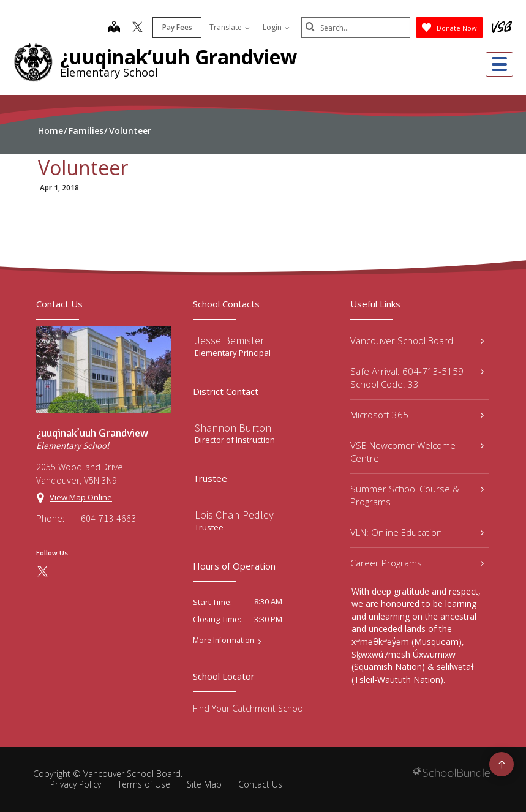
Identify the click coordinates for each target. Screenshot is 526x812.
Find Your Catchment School (249, 708)
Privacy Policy (76, 784)
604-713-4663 (108, 518)
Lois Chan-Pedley (234, 515)
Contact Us (260, 784)
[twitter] (136, 28)
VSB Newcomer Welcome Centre (417, 452)
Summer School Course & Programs (417, 495)
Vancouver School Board (417, 340)
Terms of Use (144, 784)
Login (275, 27)
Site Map (204, 784)
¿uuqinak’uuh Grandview (178, 57)
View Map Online (81, 497)
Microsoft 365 (417, 415)
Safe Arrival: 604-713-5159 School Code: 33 (417, 378)
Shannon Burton (233, 428)
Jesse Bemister (229, 340)
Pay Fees (176, 27)
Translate (228, 27)
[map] (113, 28)
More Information (224, 641)
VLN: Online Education (417, 532)
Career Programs (417, 563)
